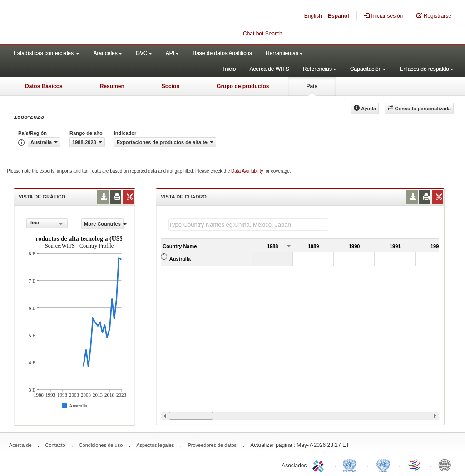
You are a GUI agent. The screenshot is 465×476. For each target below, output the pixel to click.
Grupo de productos (243, 86)
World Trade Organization (415, 465)
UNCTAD (351, 465)
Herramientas (284, 53)
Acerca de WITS (269, 69)
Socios (171, 86)
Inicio (229, 69)
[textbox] (248, 225)
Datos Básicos (44, 86)
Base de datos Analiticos (222, 53)
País (312, 86)
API (172, 53)
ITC (320, 465)
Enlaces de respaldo (427, 69)
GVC (144, 53)
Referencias (320, 69)
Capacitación (368, 69)
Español (339, 16)
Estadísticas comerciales (47, 53)
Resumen (112, 86)
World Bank (447, 465)
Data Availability (248, 171)
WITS (91, 23)
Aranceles (107, 53)
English (313, 16)
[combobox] (47, 223)
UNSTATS (383, 465)
